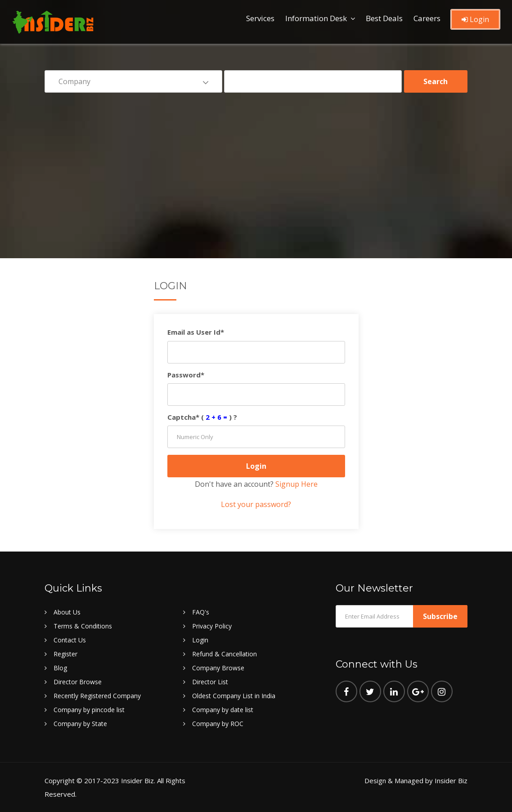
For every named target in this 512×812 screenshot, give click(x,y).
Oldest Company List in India (234, 696)
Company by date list (223, 710)
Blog (60, 668)
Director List (210, 682)
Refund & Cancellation (225, 654)
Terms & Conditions (83, 626)
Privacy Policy (212, 626)
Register (65, 654)
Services (260, 18)
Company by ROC (218, 724)
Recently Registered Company (97, 696)
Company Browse (218, 668)
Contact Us (70, 640)
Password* (186, 375)
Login (475, 19)
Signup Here (296, 484)
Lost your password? (256, 504)
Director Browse (78, 682)
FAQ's (201, 612)
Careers (427, 18)
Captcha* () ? (202, 417)
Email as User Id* (196, 332)
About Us (67, 612)
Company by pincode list (89, 710)
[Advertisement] (256, 169)
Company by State (80, 724)
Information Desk (316, 18)
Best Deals (384, 18)
